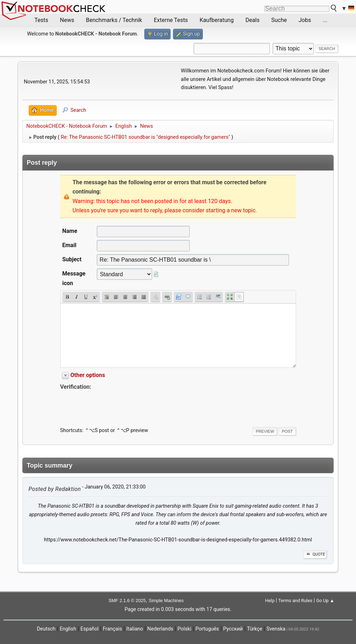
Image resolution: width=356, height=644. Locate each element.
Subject (72, 259)
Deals (252, 20)
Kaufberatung (217, 20)
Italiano (135, 629)
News (67, 20)
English (68, 629)
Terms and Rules (295, 601)
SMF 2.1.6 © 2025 (127, 601)
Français (112, 629)
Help (270, 601)
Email (69, 245)
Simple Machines (166, 601)
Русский (233, 629)
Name (70, 231)
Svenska (276, 629)
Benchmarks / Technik (114, 20)
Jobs (305, 20)
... (325, 20)
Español (90, 629)
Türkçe (255, 629)
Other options (88, 375)
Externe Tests (171, 20)
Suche (279, 20)
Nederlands (160, 629)
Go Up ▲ (325, 601)
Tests (41, 20)
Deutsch (46, 629)
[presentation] (114, 405)
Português (207, 629)
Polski (185, 629)
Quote (315, 554)
